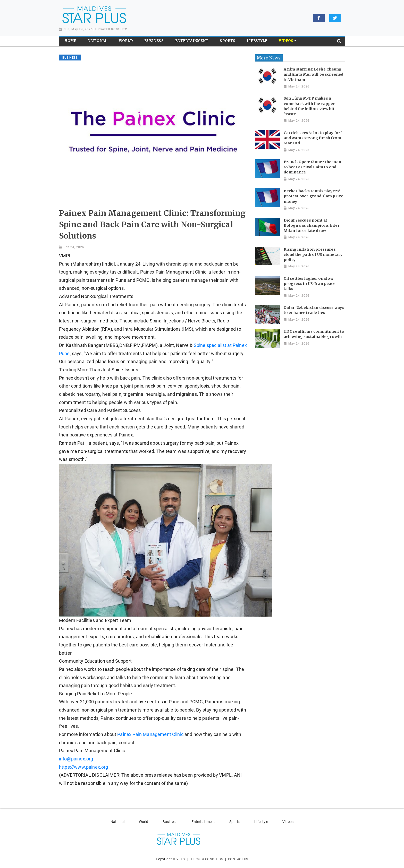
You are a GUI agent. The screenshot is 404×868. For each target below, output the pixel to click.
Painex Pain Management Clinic (150, 734)
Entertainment (203, 822)
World (144, 822)
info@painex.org (76, 759)
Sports (235, 822)
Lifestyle (261, 822)
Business (170, 822)
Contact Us (238, 859)
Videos (288, 822)
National (117, 822)
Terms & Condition (207, 859)
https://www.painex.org (84, 767)
